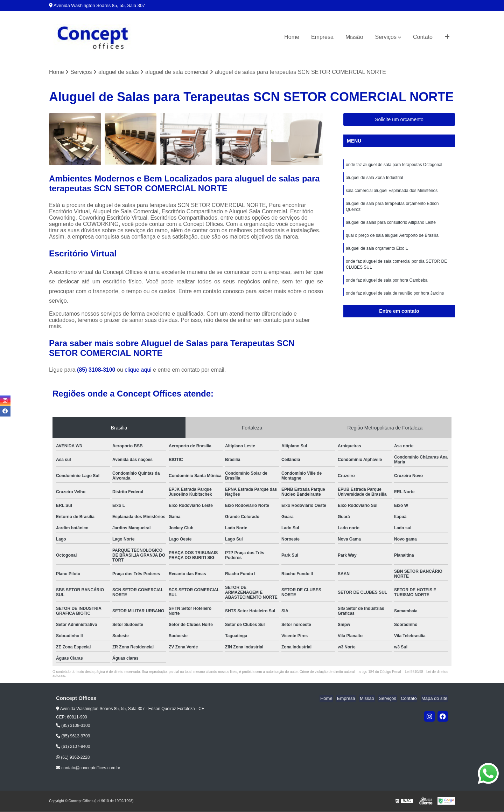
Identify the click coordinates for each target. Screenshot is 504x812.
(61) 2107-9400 (73, 747)
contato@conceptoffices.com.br (88, 768)
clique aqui (138, 370)
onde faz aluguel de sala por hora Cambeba (387, 284)
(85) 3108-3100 (97, 370)
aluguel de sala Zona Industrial (374, 178)
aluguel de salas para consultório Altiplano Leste (391, 225)
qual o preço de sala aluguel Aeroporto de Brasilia (392, 238)
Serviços (386, 37)
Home (292, 37)
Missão (354, 37)
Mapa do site (435, 699)
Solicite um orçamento (399, 120)
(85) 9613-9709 (73, 736)
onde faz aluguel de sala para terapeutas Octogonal (394, 165)
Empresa (322, 37)
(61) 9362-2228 (73, 758)
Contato (423, 37)
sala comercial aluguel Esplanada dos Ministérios (392, 192)
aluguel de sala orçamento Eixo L (377, 251)
